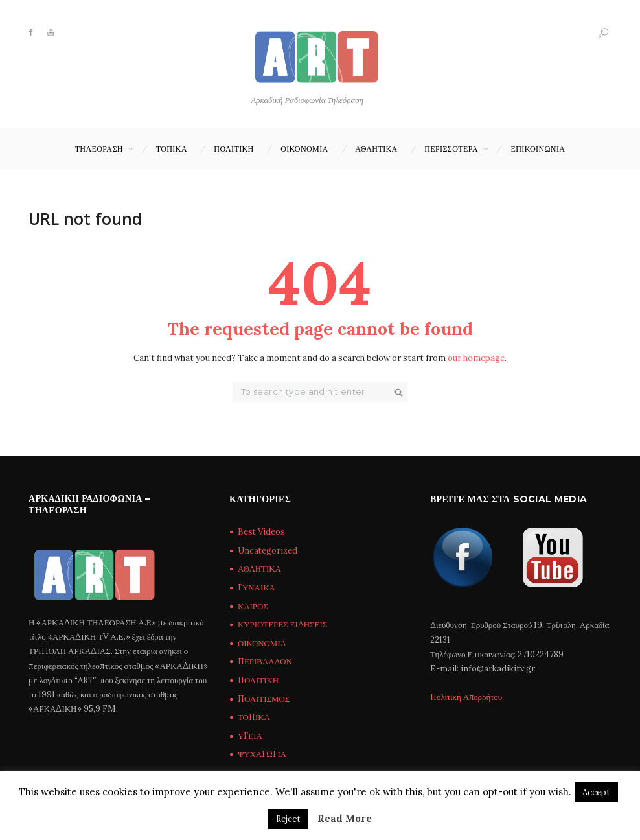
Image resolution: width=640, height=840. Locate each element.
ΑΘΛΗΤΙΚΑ (376, 149)
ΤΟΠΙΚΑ (172, 149)
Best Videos (262, 532)
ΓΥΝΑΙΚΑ (257, 588)
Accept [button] (596, 792)
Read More (345, 818)
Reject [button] (288, 819)
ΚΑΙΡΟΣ (253, 606)
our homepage (476, 358)
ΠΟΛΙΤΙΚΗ (234, 149)
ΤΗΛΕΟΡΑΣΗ (99, 149)
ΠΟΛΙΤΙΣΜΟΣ (264, 699)
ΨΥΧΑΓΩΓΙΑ (262, 755)
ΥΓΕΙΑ (250, 736)
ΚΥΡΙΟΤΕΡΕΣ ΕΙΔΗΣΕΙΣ (283, 624)
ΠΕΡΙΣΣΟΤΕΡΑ (451, 149)
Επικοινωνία (538, 149)
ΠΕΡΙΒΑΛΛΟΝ (266, 662)
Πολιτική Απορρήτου (467, 697)
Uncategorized (268, 551)
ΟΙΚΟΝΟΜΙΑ (304, 149)
